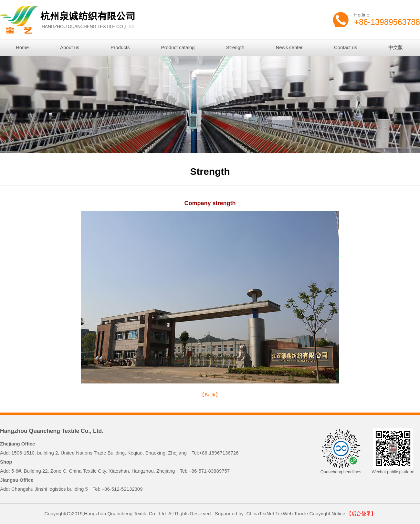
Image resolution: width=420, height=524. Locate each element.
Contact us (346, 47)
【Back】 (210, 395)
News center (289, 47)
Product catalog (178, 47)
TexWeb (284, 514)
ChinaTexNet (260, 514)
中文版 (396, 47)
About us (70, 47)
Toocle (301, 514)
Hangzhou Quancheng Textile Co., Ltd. (52, 431)
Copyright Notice (327, 514)
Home (22, 47)
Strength (235, 47)
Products (120, 47)
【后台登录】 (361, 514)
